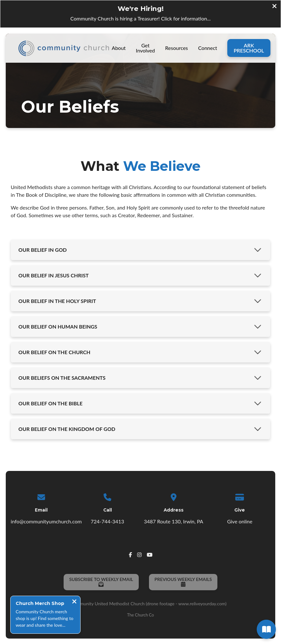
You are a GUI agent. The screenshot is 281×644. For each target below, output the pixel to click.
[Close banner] (274, 7)
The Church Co (140, 615)
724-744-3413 (108, 521)
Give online (240, 521)
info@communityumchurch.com (46, 521)
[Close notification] (74, 602)
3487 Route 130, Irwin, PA (173, 521)
